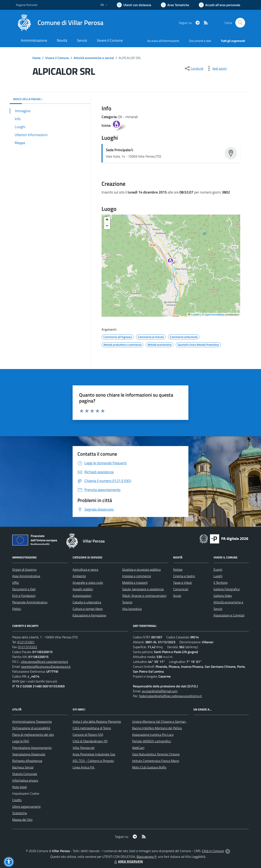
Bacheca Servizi (23, 767)
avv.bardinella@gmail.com (160, 691)
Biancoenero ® (147, 857)
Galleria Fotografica (227, 589)
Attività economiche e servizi (94, 58)
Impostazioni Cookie (26, 793)
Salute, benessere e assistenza (143, 589)
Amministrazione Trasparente (32, 721)
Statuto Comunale (25, 774)
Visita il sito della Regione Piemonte (97, 721)
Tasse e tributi (182, 583)
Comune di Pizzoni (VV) (88, 735)
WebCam (138, 748)
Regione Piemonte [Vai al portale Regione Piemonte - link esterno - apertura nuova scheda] (27, 5)
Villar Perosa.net (84, 748)
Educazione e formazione (89, 615)
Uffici (16, 583)
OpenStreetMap (214, 315)
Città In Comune (213, 851)
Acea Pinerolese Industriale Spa (94, 754)
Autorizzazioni (82, 596)
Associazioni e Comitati (229, 615)
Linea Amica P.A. (84, 767)
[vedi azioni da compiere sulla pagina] (216, 68)
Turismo (127, 602)
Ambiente (79, 576)
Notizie (178, 569)
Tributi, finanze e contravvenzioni (144, 596)
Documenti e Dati (24, 589)
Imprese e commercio (137, 576)
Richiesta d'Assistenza (27, 761)
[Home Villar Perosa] (60, 23)
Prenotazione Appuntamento (32, 748)
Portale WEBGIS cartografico (152, 741)
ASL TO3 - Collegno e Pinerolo (93, 761)
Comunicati (181, 589)
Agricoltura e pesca (85, 569)
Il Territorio (221, 583)
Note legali (20, 787)
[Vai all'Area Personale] (220, 5)
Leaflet (194, 315)
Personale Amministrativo (30, 602)
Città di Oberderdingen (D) (90, 741)
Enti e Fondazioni (24, 596)
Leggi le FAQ (21, 741)
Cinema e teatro (184, 576)
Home (36, 58)
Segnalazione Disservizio (29, 754)
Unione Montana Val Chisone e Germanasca (162, 721)
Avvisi (177, 596)
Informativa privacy (25, 780)
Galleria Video (223, 596)
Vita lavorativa (132, 609)
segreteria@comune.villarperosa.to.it (46, 667)
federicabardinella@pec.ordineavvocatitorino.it (171, 696)
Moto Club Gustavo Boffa (149, 767)
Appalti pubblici (83, 589)
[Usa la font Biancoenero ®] (134, 5)
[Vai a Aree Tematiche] (175, 5)
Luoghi (218, 576)
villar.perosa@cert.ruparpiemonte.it (44, 662)
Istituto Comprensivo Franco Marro (156, 761)
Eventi (218, 569)
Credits (17, 800)
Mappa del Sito (22, 820)
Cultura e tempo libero (88, 609)
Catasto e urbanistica (87, 602)
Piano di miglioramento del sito (33, 735)
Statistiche (20, 813)
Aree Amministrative (26, 576)
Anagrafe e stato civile (88, 583)
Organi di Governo (24, 569)
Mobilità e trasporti (135, 583)
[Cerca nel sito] (240, 23)
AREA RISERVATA (128, 861)
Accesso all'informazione (163, 41)
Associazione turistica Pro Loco (153, 735)
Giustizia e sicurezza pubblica (141, 569)
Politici (17, 609)
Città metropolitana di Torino (92, 728)
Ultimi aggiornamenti (26, 806)
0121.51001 (26, 642)
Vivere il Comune (57, 58)
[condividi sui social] (194, 68)
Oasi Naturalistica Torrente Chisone (156, 754)
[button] (173, 262)
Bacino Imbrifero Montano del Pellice (157, 728)
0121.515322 (28, 647)
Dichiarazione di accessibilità (31, 728)
